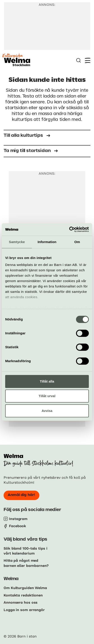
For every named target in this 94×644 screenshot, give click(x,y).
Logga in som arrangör (24, 610)
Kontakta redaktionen (23, 595)
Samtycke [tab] (17, 242)
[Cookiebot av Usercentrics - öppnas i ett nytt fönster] (69, 229)
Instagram (18, 519)
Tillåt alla (47, 381)
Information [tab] (47, 242)
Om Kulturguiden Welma (25, 588)
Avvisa (47, 411)
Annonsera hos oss (21, 602)
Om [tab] (77, 242)
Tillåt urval (47, 396)
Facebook (18, 526)
